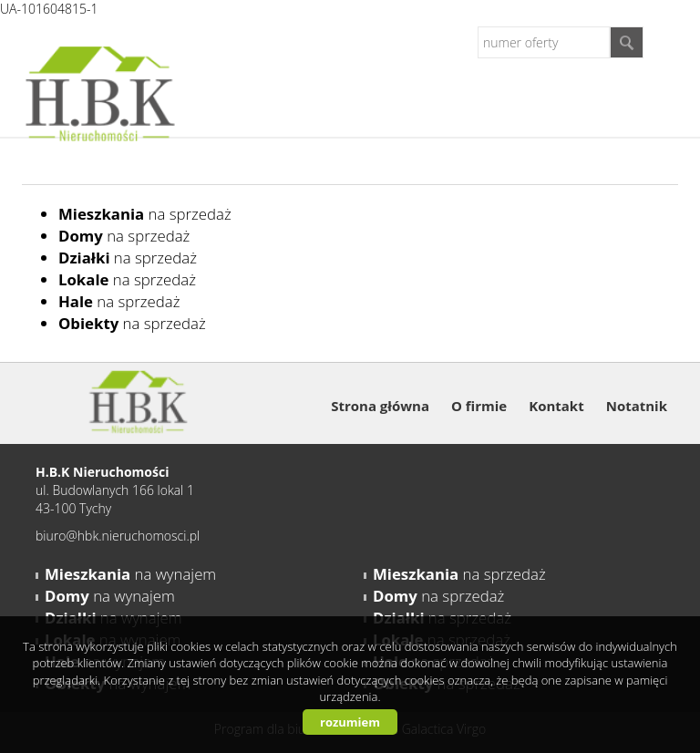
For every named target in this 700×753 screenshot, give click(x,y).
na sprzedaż (145, 214)
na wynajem (130, 574)
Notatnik (637, 406)
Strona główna (380, 406)
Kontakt (556, 406)
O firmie (479, 406)
